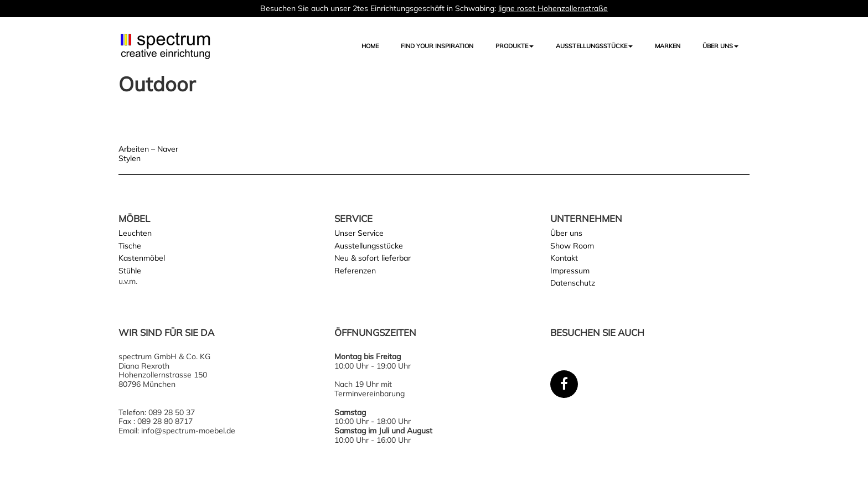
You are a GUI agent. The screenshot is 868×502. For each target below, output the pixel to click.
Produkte (515, 46)
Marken (668, 46)
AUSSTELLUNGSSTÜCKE (594, 46)
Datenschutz (573, 283)
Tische (130, 246)
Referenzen (355, 271)
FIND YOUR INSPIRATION (437, 46)
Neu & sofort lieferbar (373, 258)
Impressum (570, 271)
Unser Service (359, 233)
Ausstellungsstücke (369, 246)
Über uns (720, 46)
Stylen (130, 158)
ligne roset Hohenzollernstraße (553, 8)
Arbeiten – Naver (148, 149)
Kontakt (564, 258)
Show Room (572, 246)
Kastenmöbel (142, 258)
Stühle (130, 271)
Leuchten (135, 233)
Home (370, 46)
